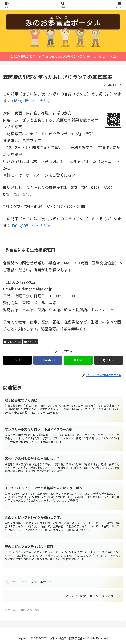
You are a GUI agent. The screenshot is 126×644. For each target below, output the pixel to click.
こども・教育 (13, 342)
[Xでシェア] (17, 360)
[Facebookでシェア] (48, 360)
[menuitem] (32, 101)
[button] (109, 360)
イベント (31, 342)
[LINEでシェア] (78, 360)
